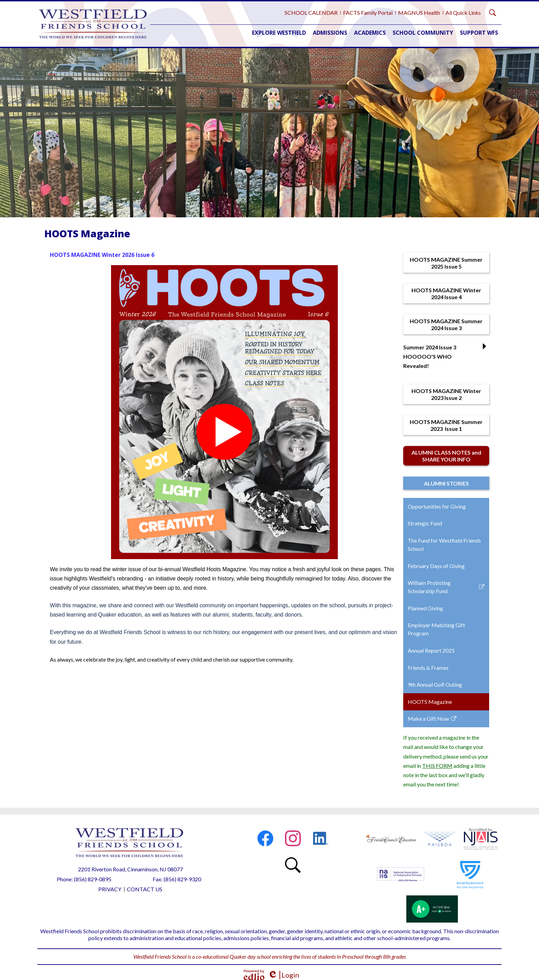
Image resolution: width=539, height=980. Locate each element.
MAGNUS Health (419, 13)
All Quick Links (463, 13)
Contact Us (145, 889)
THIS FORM (437, 766)
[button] (279, 33)
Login (283, 975)
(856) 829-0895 (93, 879)
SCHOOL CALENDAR (311, 13)
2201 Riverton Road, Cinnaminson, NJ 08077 (130, 869)
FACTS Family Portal (368, 13)
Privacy (110, 889)
